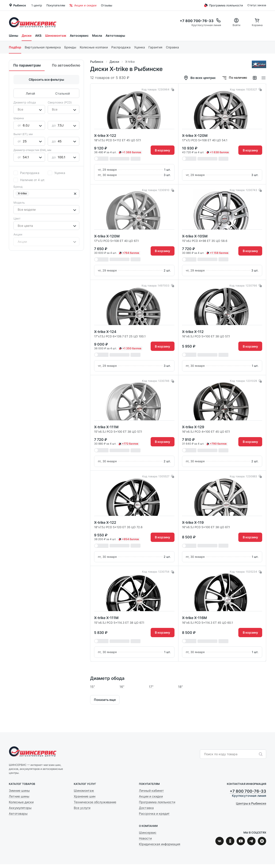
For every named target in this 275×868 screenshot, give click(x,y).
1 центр (37, 5)
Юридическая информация (160, 844)
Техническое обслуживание (95, 802)
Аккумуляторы (20, 808)
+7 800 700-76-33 (248, 791)
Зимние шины (19, 791)
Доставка (146, 808)
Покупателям (56, 5)
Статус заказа (257, 5)
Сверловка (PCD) (60, 102)
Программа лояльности (223, 5)
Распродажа (121, 47)
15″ (93, 687)
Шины (13, 35)
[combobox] (18, 109)
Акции (18, 234)
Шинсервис (33, 22)
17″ (151, 687)
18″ (180, 687)
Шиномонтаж (56, 35)
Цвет (17, 218)
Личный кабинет (151, 791)
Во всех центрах (199, 78)
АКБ (38, 35)
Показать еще (105, 700)
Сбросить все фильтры (46, 79)
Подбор (15, 47)
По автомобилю (66, 65)
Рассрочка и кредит (154, 814)
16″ (122, 687)
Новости (145, 838)
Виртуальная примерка (43, 47)
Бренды (70, 47)
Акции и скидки (83, 5)
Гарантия (155, 47)
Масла (97, 35)
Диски (27, 35)
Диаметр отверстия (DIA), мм (32, 150)
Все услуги (82, 808)
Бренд (18, 187)
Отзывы (107, 5)
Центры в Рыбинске (251, 803)
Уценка (139, 47)
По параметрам (27, 65)
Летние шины (19, 796)
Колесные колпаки (94, 47)
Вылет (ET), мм (23, 134)
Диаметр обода (25, 102)
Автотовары (115, 35)
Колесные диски (21, 802)
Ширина (19, 118)
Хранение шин (85, 796)
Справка (172, 47)
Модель (19, 203)
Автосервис (79, 35)
